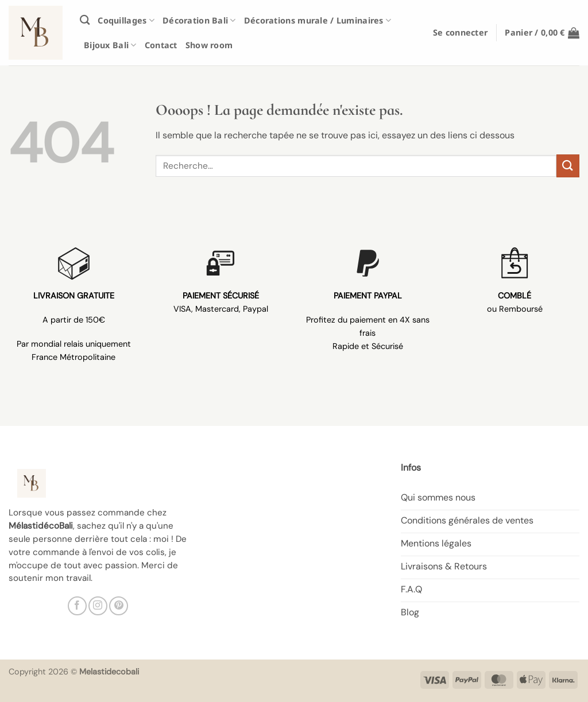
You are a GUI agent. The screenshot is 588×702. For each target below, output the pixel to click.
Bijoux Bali (110, 45)
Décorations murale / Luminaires (318, 20)
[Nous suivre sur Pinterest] (119, 606)
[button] (460, 32)
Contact (161, 45)
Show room (209, 45)
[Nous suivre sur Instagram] (98, 606)
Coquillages (126, 20)
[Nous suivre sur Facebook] (77, 606)
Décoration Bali (199, 20)
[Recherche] (85, 20)
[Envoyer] (568, 166)
